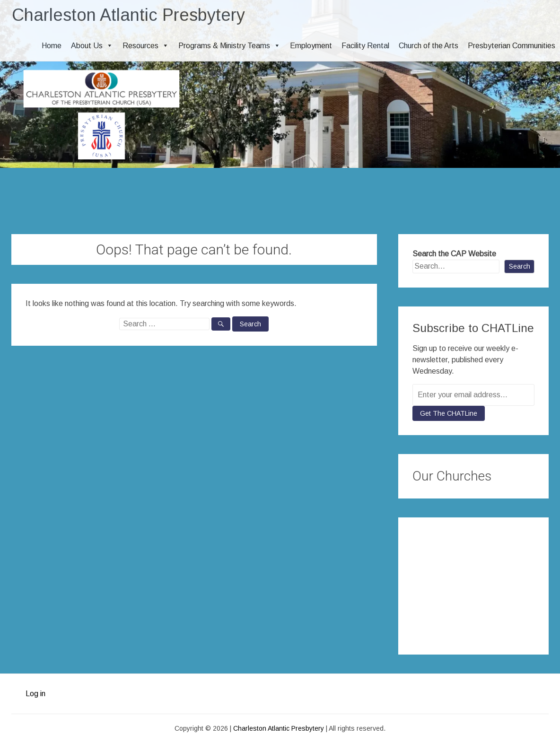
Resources (146, 46)
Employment (311, 46)
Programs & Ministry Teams (229, 46)
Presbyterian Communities (512, 46)
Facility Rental (365, 46)
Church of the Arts (429, 46)
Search (520, 266)
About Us (92, 46)
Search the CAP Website (454, 254)
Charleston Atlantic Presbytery (128, 15)
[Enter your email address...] (473, 395)
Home (52, 46)
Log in (35, 694)
